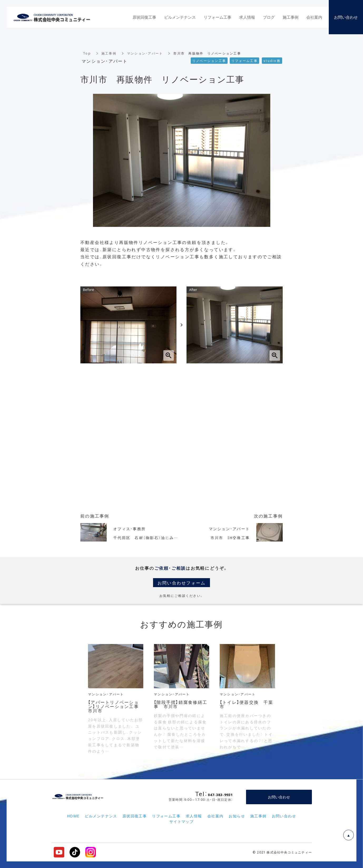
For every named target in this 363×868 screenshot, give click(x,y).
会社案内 (314, 17)
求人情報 (247, 17)
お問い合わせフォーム (182, 583)
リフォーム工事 (217, 17)
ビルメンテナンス (180, 17)
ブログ (269, 17)
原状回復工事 (144, 17)
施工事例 (109, 53)
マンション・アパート (145, 53)
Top (87, 53)
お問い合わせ (279, 797)
